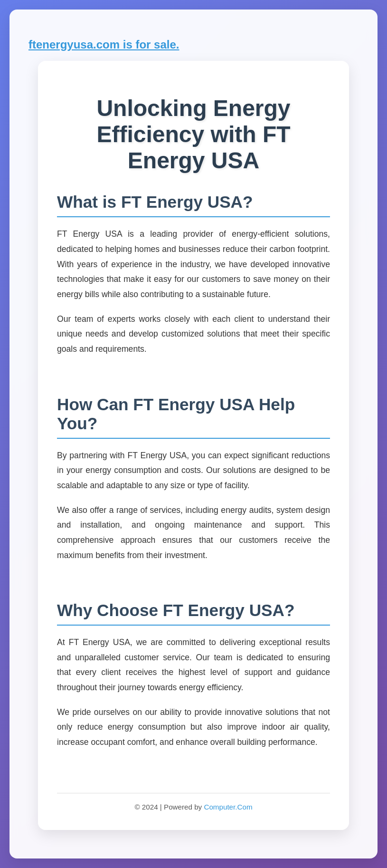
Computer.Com (228, 807)
